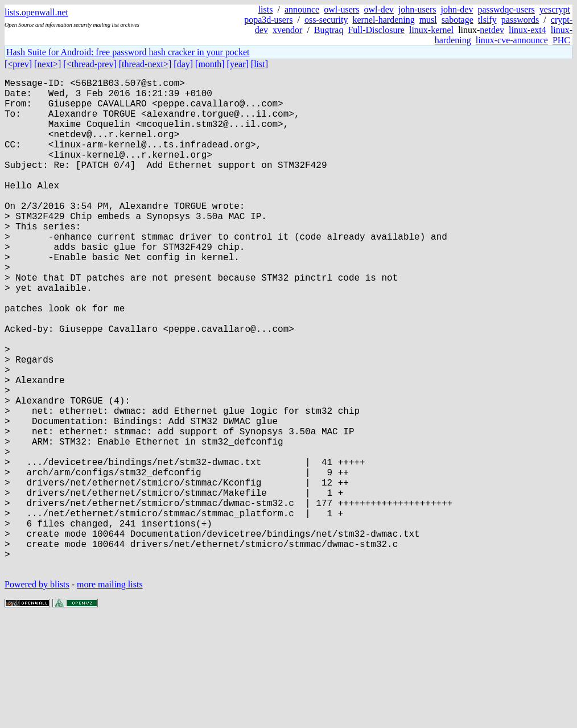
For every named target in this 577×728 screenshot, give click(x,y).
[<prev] (18, 64)
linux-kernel (431, 30)
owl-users (341, 9)
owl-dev (378, 9)
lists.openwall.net (36, 12)
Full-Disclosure (376, 30)
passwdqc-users (506, 9)
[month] (210, 64)
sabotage (458, 20)
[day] (183, 64)
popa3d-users (268, 20)
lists (266, 9)
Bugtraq (329, 30)
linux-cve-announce (512, 40)
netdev (492, 30)
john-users (417, 9)
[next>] (48, 64)
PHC (561, 40)
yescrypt (555, 9)
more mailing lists (110, 694)
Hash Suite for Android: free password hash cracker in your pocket (128, 52)
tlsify (487, 20)
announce (302, 9)
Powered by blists (37, 694)
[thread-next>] (145, 64)
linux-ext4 (527, 30)
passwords (520, 20)
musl (428, 20)
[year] (238, 64)
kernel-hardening (383, 20)
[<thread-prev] (90, 64)
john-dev (457, 9)
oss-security (326, 20)
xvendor (287, 30)
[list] (259, 64)
